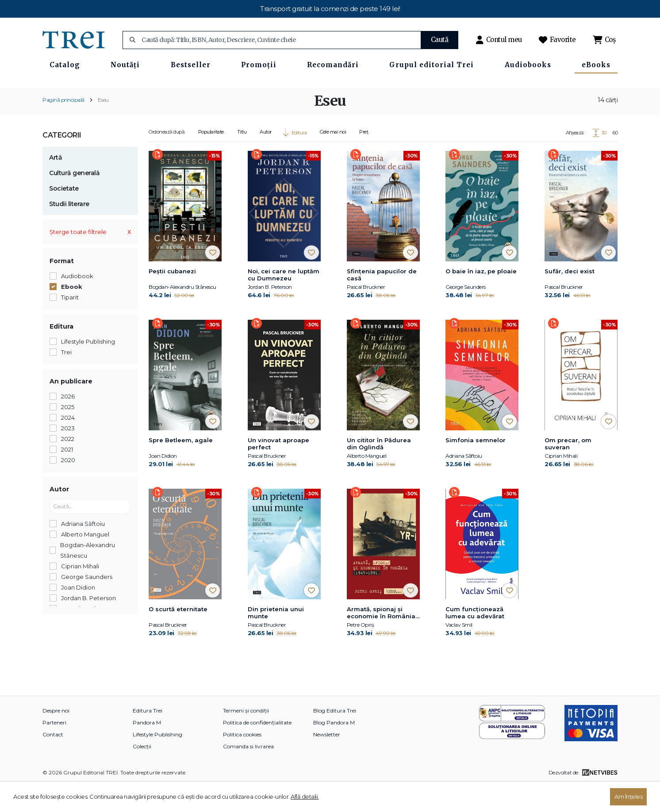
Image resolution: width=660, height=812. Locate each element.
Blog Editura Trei (335, 737)
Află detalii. (305, 797)
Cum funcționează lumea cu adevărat (475, 640)
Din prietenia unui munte (276, 640)
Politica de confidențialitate (257, 749)
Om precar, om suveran (568, 471)
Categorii (62, 162)
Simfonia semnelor (476, 467)
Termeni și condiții (246, 737)
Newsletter (327, 761)
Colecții (142, 773)
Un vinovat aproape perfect (278, 471)
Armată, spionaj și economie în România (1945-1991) (381, 640)
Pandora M (147, 749)
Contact (53, 761)
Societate (64, 215)
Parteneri (54, 749)
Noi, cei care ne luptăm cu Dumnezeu (284, 302)
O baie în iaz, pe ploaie (481, 298)
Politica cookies (242, 761)
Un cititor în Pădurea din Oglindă (379, 471)
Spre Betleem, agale (181, 467)
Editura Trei (148, 737)
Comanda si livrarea (248, 773)
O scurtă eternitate (178, 636)
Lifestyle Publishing (157, 761)
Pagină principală (63, 127)
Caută (440, 40)
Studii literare (69, 231)
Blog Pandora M (334, 749)
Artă (56, 184)
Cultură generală (74, 200)
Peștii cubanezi (172, 298)
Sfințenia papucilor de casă (382, 302)
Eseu (103, 127)
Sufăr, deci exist (570, 298)
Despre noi (56, 737)
